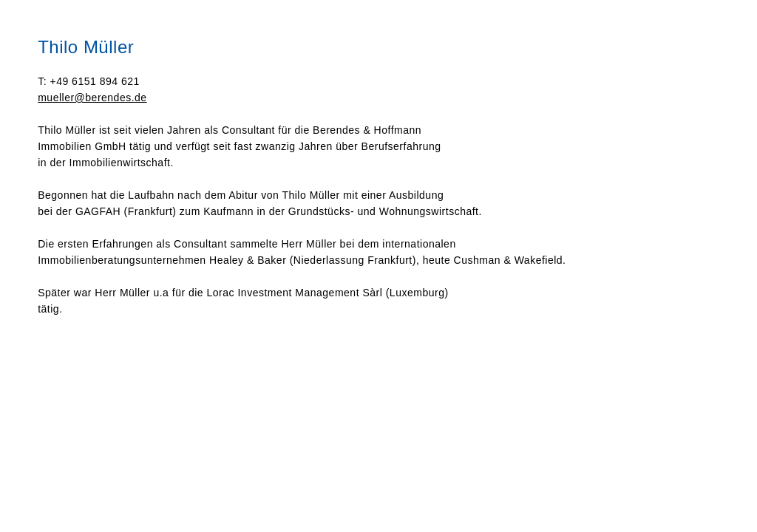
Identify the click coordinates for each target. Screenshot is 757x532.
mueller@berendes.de (92, 98)
